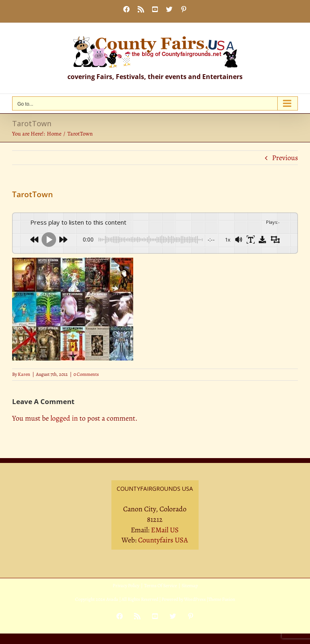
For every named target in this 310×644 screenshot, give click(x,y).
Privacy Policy (126, 586)
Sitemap (190, 586)
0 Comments (86, 374)
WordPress (195, 599)
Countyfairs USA (163, 540)
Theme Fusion (222, 599)
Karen (24, 374)
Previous (285, 158)
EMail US (165, 530)
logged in (64, 418)
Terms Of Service (160, 586)
